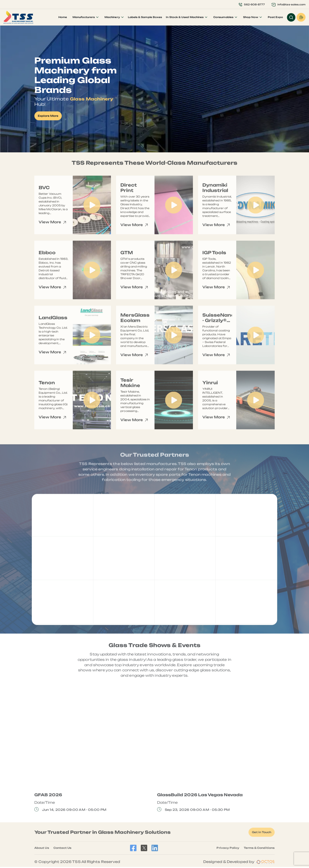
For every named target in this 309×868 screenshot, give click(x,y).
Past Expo (275, 17)
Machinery (113, 17)
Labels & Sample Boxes (145, 17)
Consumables (224, 17)
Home (62, 17)
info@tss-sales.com (288, 5)
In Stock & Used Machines (185, 17)
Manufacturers (84, 17)
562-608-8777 (251, 5)
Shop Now (251, 17)
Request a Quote (301, 17)
